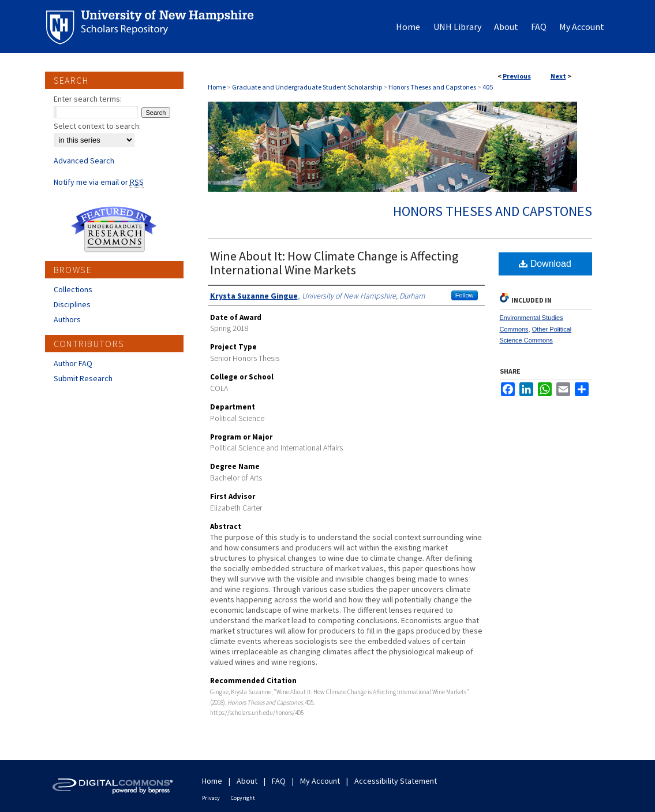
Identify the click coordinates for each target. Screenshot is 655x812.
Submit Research (83, 378)
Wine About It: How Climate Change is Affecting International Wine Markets (334, 263)
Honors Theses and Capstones (432, 87)
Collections (73, 289)
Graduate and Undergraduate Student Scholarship (307, 87)
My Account (320, 781)
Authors (67, 319)
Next (558, 76)
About (247, 781)
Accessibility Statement (396, 781)
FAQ (279, 781)
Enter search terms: (88, 99)
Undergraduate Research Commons (114, 229)
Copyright (243, 798)
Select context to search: (97, 126)
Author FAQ (73, 363)
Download (545, 264)
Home (217, 87)
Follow (465, 295)
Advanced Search (84, 161)
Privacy (211, 798)
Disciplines (72, 304)
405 (488, 87)
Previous (517, 76)
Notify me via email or (99, 182)
